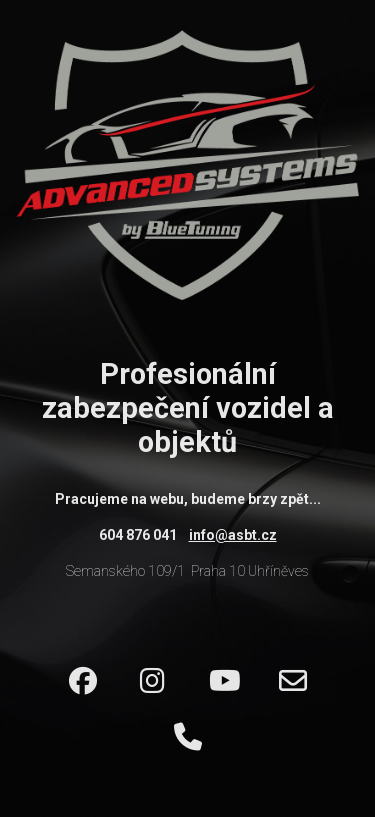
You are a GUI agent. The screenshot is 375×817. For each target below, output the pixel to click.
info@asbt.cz (233, 535)
